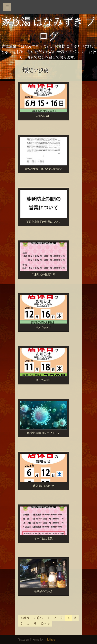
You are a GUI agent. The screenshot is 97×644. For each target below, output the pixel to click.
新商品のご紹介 (43, 591)
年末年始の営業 (43, 538)
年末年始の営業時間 (43, 274)
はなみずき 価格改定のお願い (44, 169)
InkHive (50, 639)
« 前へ (38, 618)
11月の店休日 (43, 380)
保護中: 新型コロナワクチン (43, 433)
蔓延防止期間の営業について (43, 222)
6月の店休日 (44, 116)
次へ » (45, 624)
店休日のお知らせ (44, 486)
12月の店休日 (43, 327)
